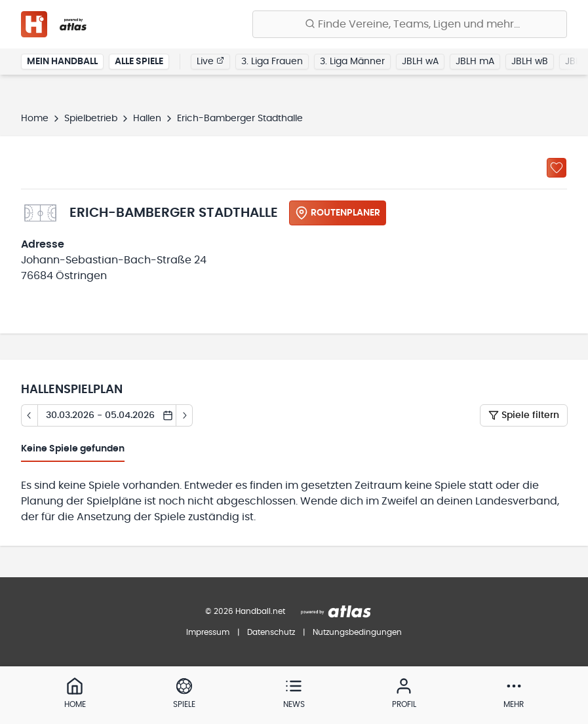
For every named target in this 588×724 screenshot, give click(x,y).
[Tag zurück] (29, 415)
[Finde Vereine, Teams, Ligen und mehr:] (410, 24)
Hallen (147, 119)
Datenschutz (271, 632)
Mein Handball (62, 62)
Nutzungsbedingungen (357, 632)
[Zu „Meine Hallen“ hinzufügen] (557, 168)
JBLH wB (530, 62)
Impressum (208, 632)
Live (210, 61)
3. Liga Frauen (272, 62)
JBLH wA (420, 62)
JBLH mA (475, 62)
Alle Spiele (139, 62)
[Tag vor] (185, 415)
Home (35, 119)
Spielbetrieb (91, 119)
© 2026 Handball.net (245, 611)
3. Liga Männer (352, 62)
